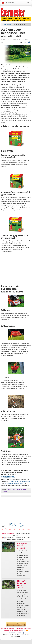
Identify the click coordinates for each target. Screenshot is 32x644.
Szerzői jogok (9, 631)
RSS (25, 631)
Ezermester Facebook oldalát (20, 482)
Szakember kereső (18, 20)
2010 (4, 25)
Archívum (18, 18)
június (9, 25)
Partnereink (18, 631)
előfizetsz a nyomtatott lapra (14, 484)
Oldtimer (26, 18)
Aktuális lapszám (8, 18)
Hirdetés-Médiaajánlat (16, 629)
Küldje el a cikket (16, 524)
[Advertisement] (16, 270)
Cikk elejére (25, 526)
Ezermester (10, 3)
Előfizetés (28, 629)
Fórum (4, 20)
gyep (14, 489)
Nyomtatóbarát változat (10, 526)
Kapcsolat (4, 629)
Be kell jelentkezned (8, 533)
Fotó (9, 20)
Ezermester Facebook (16, 633)
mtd (10, 489)
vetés (18, 489)
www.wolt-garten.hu (8, 477)
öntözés (24, 489)
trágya (5, 491)
